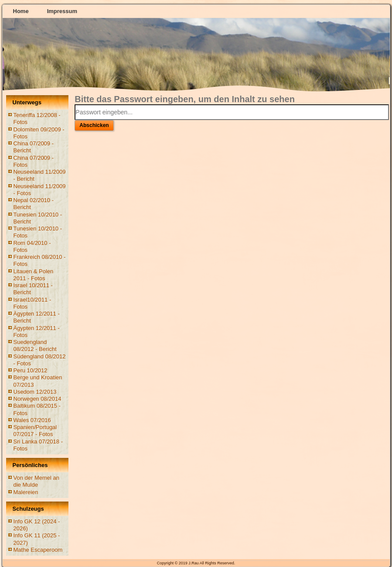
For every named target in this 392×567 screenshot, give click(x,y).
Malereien (26, 492)
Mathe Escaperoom (38, 550)
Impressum (62, 11)
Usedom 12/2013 (35, 392)
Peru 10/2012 (31, 370)
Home (21, 11)
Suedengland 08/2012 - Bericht (35, 345)
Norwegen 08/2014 (37, 399)
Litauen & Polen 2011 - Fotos (34, 275)
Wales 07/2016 (32, 420)
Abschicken (94, 125)
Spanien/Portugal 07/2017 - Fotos (35, 431)
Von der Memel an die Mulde (37, 481)
